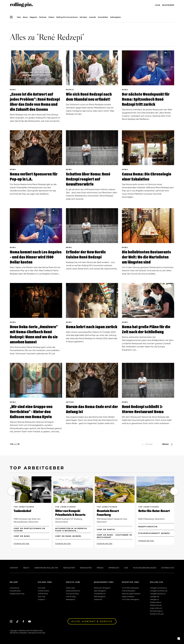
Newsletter (69, 568)
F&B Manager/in (100, 596)
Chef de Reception (129, 591)
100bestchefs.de (156, 605)
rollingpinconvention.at (158, 588)
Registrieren (168, 5)
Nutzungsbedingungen (145, 568)
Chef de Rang (71, 596)
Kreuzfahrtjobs (15, 591)
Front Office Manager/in (131, 599)
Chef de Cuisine (43, 591)
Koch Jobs (42, 588)
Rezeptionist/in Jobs (17, 594)
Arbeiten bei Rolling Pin (46, 568)
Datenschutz (168, 568)
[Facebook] (23, 621)
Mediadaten (86, 568)
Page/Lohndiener (128, 596)
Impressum (114, 568)
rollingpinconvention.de (159, 591)
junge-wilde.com (156, 608)
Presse (100, 568)
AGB (126, 568)
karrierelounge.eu (156, 611)
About (26, 568)
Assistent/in (98, 599)
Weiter (168, 444)
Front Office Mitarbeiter (130, 588)
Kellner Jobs (70, 588)
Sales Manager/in (100, 591)
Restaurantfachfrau (73, 591)
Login (158, 5)
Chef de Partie (43, 594)
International (15, 588)
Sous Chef (41, 596)
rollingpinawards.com (158, 594)
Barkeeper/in (71, 599)
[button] (12, 491)
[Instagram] (11, 621)
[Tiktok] (17, 621)
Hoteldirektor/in (100, 594)
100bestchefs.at (156, 602)
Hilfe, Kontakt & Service (92, 621)
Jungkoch (41, 599)
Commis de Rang (72, 594)
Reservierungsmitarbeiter (131, 594)
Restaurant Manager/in (102, 588)
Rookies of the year (157, 614)
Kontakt (14, 568)
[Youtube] (29, 621)
